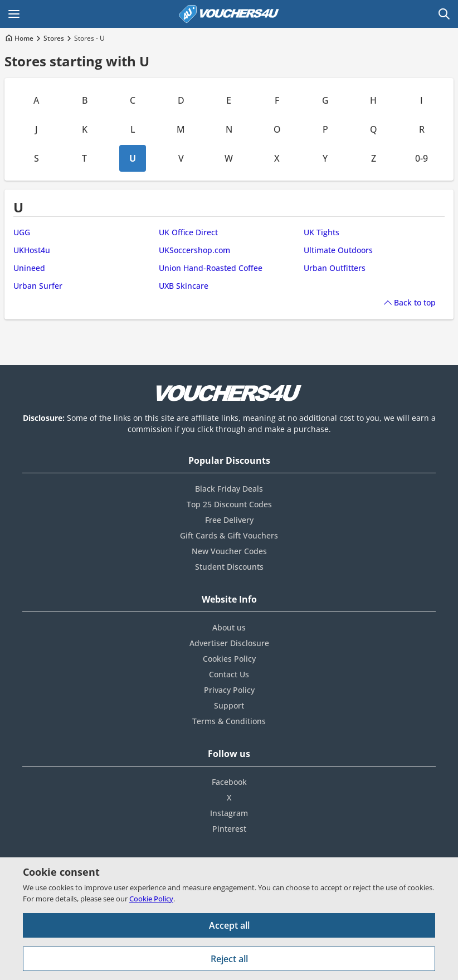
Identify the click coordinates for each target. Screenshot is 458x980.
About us (229, 627)
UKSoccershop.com (194, 250)
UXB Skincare (184, 286)
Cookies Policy (229, 659)
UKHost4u (32, 250)
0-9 (422, 158)
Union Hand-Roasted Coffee (211, 268)
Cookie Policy (151, 899)
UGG (22, 232)
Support (229, 705)
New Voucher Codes (229, 551)
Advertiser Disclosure (229, 643)
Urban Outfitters (335, 268)
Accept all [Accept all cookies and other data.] (229, 925)
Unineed (29, 268)
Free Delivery (229, 520)
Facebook (229, 782)
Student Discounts (229, 567)
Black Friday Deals (229, 489)
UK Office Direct (188, 232)
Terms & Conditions (229, 721)
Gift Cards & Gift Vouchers (229, 535)
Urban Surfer (38, 286)
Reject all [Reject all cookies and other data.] (229, 959)
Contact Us (229, 674)
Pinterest (229, 829)
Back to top (415, 302)
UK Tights (321, 232)
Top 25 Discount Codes (229, 504)
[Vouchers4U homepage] (229, 14)
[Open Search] (444, 14)
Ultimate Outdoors (338, 250)
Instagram (229, 813)
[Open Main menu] (14, 14)
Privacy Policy (229, 690)
